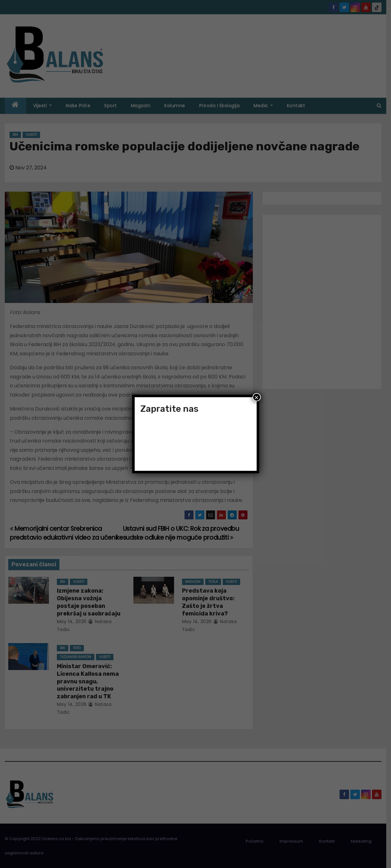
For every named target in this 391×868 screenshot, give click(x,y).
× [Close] (256, 397)
